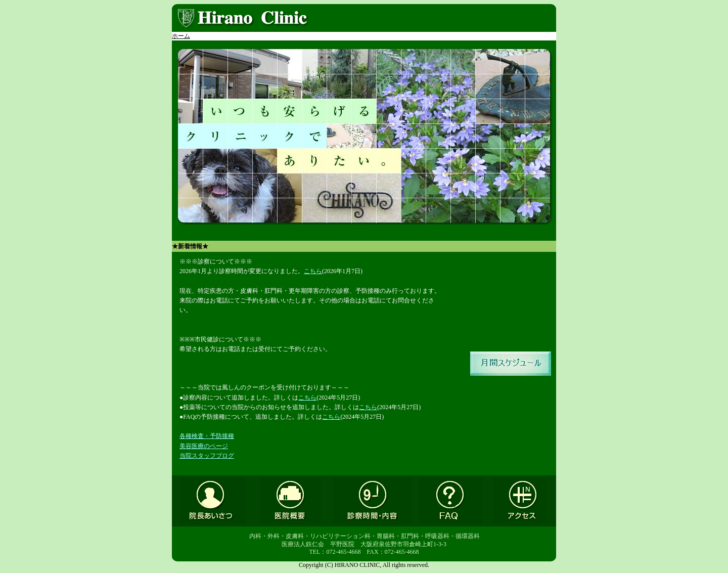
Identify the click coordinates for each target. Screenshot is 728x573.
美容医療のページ (204, 446)
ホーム (181, 36)
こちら (313, 271)
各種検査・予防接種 (207, 436)
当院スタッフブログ (207, 456)
